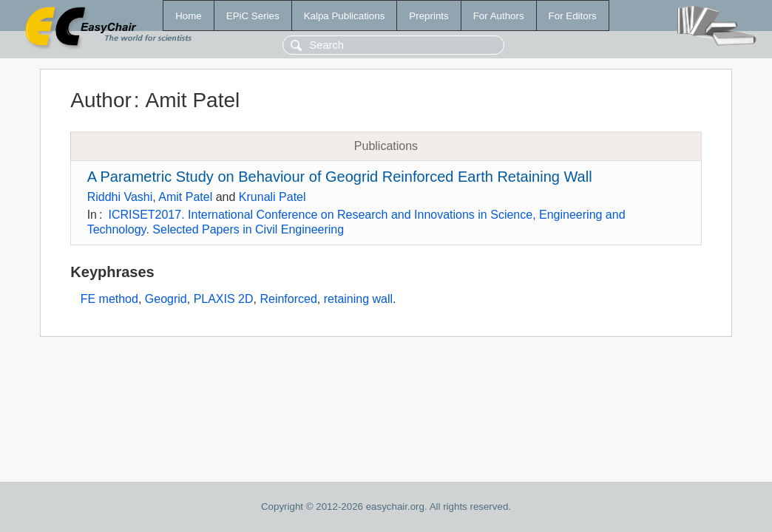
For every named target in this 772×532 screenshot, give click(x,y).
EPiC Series (253, 16)
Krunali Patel (272, 197)
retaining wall (358, 299)
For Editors (573, 16)
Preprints (429, 16)
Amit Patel (185, 197)
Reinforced (288, 299)
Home (189, 16)
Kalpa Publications (345, 16)
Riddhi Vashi (120, 197)
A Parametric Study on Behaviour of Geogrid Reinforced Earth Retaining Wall (340, 177)
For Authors (499, 16)
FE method (109, 299)
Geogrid (166, 299)
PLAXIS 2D (224, 299)
